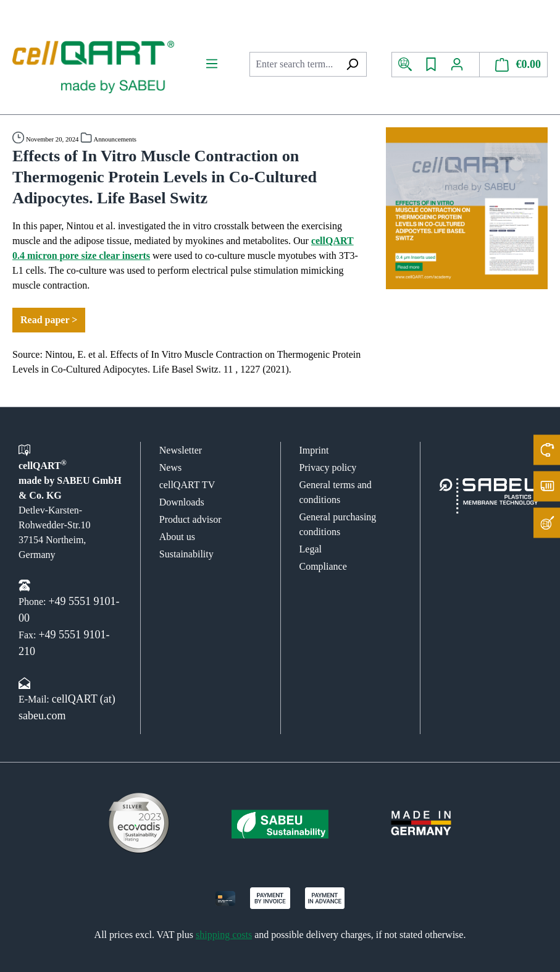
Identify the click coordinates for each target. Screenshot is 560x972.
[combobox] (294, 64)
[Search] (352, 64)
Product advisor (190, 519)
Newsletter (181, 450)
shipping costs (224, 935)
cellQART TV (187, 485)
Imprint (314, 450)
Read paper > (49, 320)
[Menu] (212, 64)
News (170, 467)
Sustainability (186, 554)
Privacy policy (328, 467)
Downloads (182, 502)
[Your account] (462, 64)
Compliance (323, 566)
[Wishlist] (431, 64)
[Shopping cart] (514, 65)
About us (177, 537)
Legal (311, 549)
